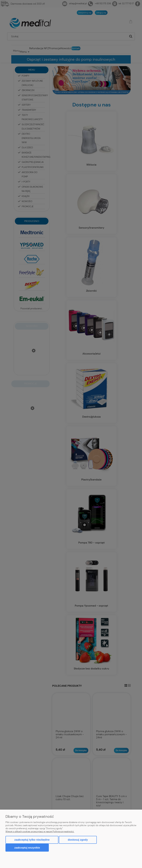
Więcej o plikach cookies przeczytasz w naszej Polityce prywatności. (40, 832)
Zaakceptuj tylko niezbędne (32, 840)
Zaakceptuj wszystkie (27, 848)
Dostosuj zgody (78, 840)
